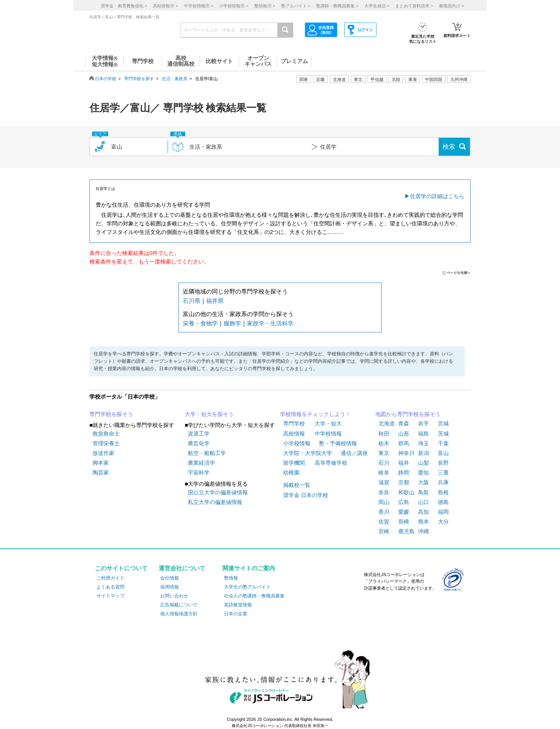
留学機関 (294, 463)
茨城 (443, 434)
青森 (404, 423)
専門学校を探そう (111, 414)
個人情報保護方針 (179, 614)
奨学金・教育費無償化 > (124, 6)
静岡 (404, 473)
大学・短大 (328, 423)
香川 (384, 512)
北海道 (339, 79)
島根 (443, 492)
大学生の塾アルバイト (247, 587)
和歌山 (406, 492)
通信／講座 (354, 453)
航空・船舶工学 (207, 453)
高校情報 (294, 434)
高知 (423, 512)
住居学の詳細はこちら (437, 196)
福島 (423, 434)
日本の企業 (236, 614)
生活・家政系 (175, 79)
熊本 (423, 522)
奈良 (384, 492)
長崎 (404, 522)
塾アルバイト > (296, 6)
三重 (443, 473)
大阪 (423, 482)
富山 (443, 453)
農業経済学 (201, 463)
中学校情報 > (199, 6)
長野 (443, 463)
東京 (384, 453)
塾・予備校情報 (338, 443)
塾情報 (231, 578)
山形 (404, 434)
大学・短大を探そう (209, 414)
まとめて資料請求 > (414, 6)
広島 (404, 502)
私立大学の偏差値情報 (215, 502)
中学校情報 (328, 434)
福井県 (215, 301)
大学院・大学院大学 (308, 453)
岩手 (423, 423)
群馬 (404, 443)
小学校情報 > (234, 6)
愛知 (423, 473)
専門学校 (294, 423)
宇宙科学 (199, 473)
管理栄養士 (106, 443)
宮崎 (384, 531)
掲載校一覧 (297, 485)
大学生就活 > (377, 6)
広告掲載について (179, 605)
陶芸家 (101, 473)
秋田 (384, 434)
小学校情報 (297, 443)
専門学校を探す (139, 79)
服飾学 (232, 323)
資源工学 (199, 434)
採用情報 (170, 587)
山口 (423, 502)
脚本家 (101, 463)
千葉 (443, 443)
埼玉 (423, 443)
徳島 (443, 502)
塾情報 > (265, 6)
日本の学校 (106, 79)
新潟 (423, 453)
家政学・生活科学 (270, 323)
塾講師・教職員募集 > (337, 6)
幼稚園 (291, 473)
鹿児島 (406, 531)
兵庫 (443, 482)
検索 (449, 147)
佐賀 (384, 522)
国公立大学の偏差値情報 (218, 492)
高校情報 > (165, 6)
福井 (404, 463)
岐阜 (384, 473)
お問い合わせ (174, 596)
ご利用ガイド (110, 578)
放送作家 (103, 453)
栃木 (384, 443)
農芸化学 (199, 443)
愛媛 (404, 512)
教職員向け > (451, 6)
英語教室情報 (238, 605)
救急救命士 (106, 434)
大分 (443, 522)
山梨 (423, 463)
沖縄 (423, 531)
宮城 (443, 423)
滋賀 (384, 482)
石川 (384, 463)
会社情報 (170, 578)
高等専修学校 (331, 463)
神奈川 (406, 453)
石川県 (192, 301)
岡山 (384, 502)
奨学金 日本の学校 (306, 495)
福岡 (443, 512)
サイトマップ (110, 596)
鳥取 (423, 492)
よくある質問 (110, 587)
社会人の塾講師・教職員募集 (254, 596)
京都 (404, 482)
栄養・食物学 (200, 323)
